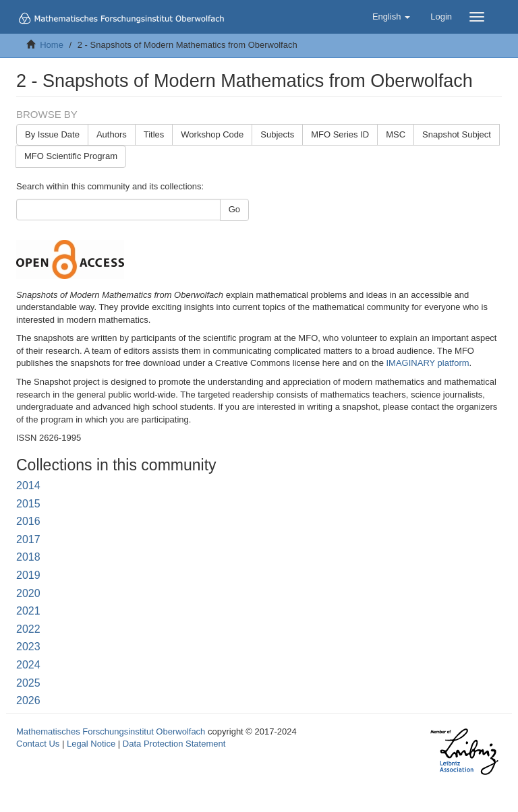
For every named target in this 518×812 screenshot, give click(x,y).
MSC (396, 134)
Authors (112, 134)
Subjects (277, 134)
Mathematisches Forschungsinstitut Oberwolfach (111, 731)
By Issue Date (52, 134)
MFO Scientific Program (71, 156)
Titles (154, 134)
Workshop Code (212, 134)
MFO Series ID (340, 134)
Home (52, 45)
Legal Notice (91, 744)
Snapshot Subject (457, 134)
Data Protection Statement (174, 744)
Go (234, 209)
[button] (391, 17)
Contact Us (38, 744)
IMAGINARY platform (428, 363)
